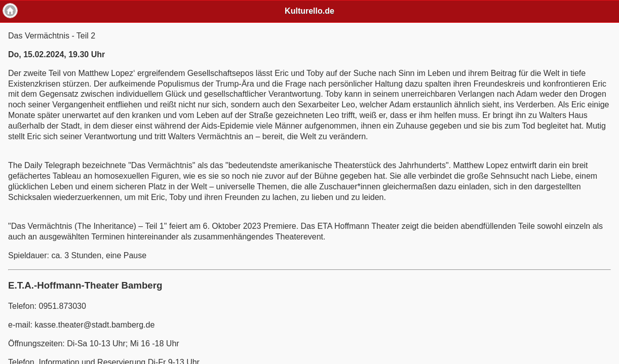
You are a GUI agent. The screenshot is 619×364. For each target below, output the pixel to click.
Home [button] (10, 11)
